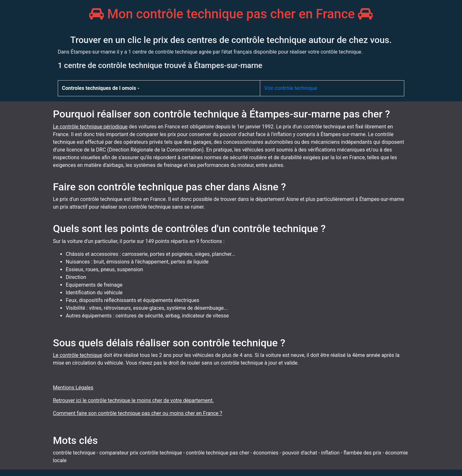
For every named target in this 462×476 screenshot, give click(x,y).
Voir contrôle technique (291, 88)
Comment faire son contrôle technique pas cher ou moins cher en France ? (138, 413)
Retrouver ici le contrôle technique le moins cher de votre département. (133, 400)
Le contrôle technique (77, 355)
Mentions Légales (73, 388)
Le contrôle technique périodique (90, 127)
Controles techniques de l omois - (101, 88)
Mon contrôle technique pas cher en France (231, 14)
